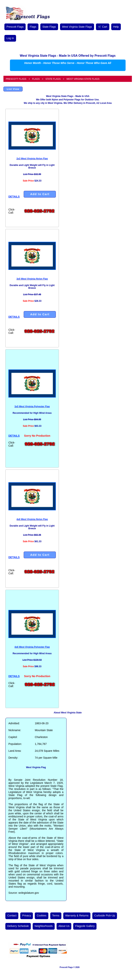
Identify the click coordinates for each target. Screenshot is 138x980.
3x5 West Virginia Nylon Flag (32, 279)
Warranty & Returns (77, 915)
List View (13, 89)
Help (116, 27)
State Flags (49, 27)
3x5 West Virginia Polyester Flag (32, 407)
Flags (33, 27)
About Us (64, 926)
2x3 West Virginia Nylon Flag (32, 159)
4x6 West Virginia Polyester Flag (32, 647)
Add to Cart (40, 194)
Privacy (27, 915)
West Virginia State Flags (77, 27)
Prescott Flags (15, 27)
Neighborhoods (44, 926)
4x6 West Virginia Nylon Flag (32, 519)
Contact (12, 915)
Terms (56, 915)
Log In (10, 38)
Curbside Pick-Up (105, 915)
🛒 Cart (103, 27)
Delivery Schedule (18, 926)
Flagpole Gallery (85, 926)
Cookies (42, 915)
